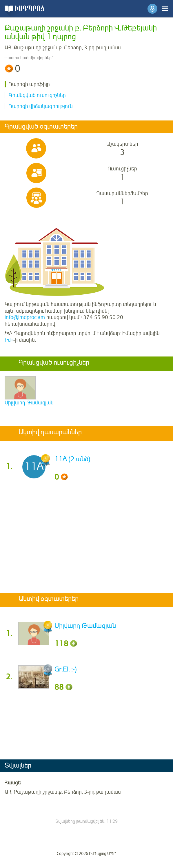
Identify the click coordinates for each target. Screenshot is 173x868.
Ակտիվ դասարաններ (50, 433)
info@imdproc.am (25, 317)
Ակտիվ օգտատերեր (49, 599)
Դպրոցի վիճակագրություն (41, 106)
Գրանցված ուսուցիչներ (37, 95)
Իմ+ (9, 340)
